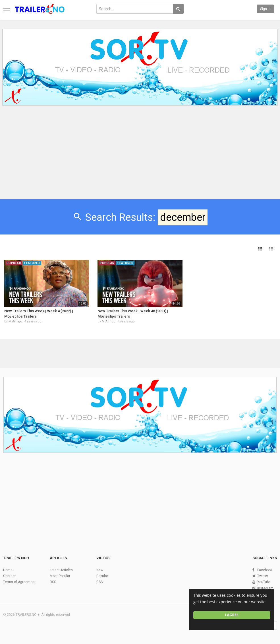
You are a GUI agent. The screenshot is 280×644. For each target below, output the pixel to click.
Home (8, 570)
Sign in (265, 9)
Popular (102, 576)
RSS (53, 582)
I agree (232, 615)
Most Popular (60, 576)
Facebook (265, 570)
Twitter (263, 576)
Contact (9, 576)
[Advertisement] (140, 156)
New (100, 570)
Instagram (265, 588)
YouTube (264, 582)
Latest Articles (61, 570)
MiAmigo (15, 321)
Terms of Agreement (19, 582)
